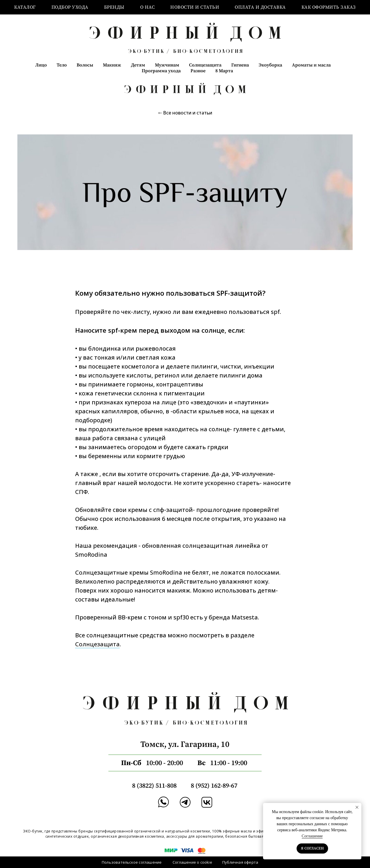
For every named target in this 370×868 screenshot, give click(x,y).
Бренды (114, 7)
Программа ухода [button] (161, 71)
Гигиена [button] (240, 65)
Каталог (25, 7)
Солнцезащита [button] (205, 65)
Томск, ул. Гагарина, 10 (185, 744)
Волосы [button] (85, 65)
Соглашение (312, 836)
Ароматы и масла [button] (311, 65)
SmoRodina (91, 555)
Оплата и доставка (260, 7)
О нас (148, 7)
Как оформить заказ (329, 7)
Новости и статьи (195, 7)
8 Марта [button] (224, 71)
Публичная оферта (240, 862)
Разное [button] (198, 71)
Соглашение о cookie (192, 862)
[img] (185, 802)
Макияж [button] (112, 65)
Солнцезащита (97, 644)
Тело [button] (62, 65)
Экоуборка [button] (270, 65)
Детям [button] (138, 65)
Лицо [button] (41, 65)
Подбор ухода (70, 7)
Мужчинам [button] (167, 65)
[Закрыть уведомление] (357, 807)
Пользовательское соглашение (132, 862)
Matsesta (245, 617)
